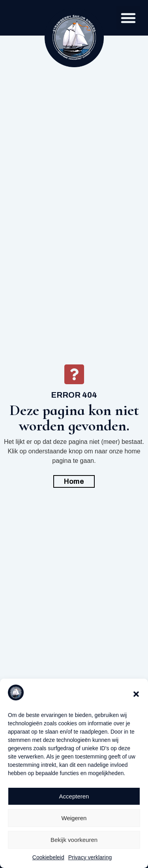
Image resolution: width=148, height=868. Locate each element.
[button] (136, 694)
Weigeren (74, 818)
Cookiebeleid (48, 857)
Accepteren (74, 796)
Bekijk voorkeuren (74, 840)
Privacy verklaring (90, 857)
